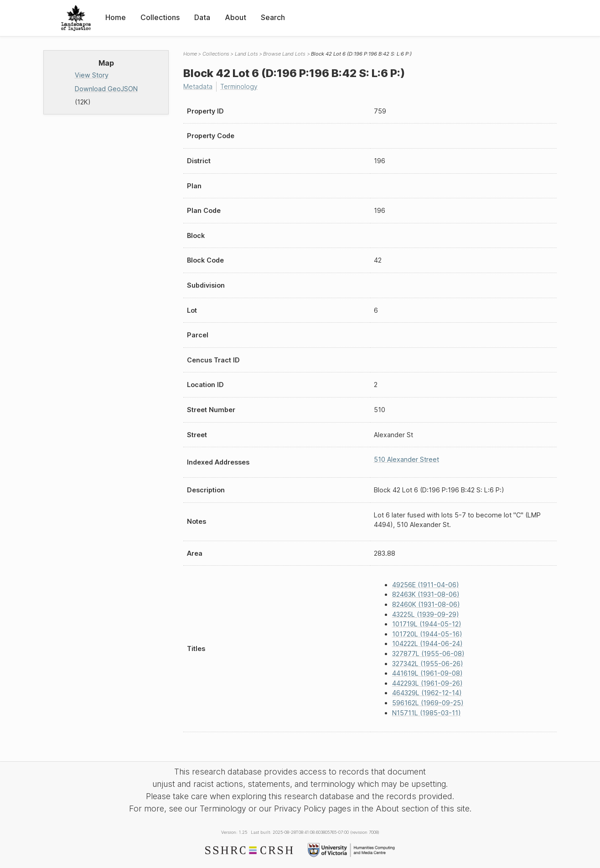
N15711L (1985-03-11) (427, 712)
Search (273, 17)
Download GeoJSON (106, 89)
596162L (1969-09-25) (428, 703)
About (235, 17)
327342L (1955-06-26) (428, 663)
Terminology (240, 86)
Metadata (198, 86)
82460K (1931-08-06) (426, 604)
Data (202, 17)
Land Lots (246, 54)
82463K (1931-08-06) (426, 594)
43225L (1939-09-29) (426, 614)
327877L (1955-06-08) (428, 654)
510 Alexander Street (406, 459)
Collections (160, 17)
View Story (92, 75)
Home (116, 17)
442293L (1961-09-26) (427, 683)
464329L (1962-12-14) (427, 693)
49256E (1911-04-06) (426, 584)
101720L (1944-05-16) (427, 633)
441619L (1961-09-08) (427, 673)
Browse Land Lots (284, 54)
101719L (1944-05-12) (427, 624)
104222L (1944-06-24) (427, 643)
